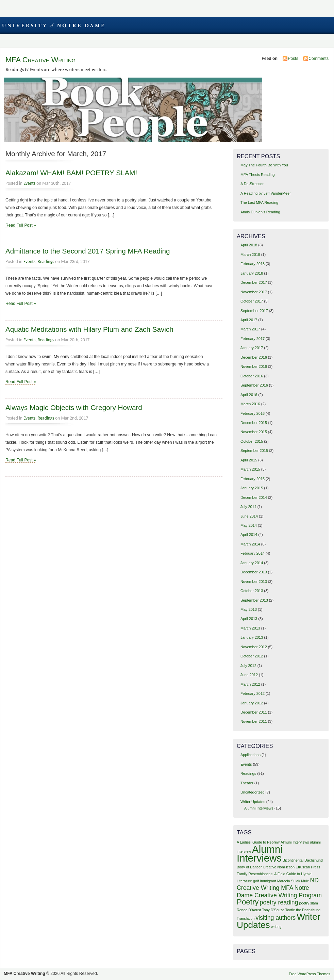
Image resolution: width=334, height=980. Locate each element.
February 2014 (253, 553)
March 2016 (250, 404)
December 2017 (254, 282)
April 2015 (249, 460)
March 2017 (250, 329)
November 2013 (254, 582)
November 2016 (254, 366)
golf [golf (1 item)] (256, 881)
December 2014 (254, 497)
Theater (247, 783)
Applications (250, 755)
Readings (46, 262)
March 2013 (250, 628)
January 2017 (252, 348)
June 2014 (249, 516)
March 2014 (250, 544)
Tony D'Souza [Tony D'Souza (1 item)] (273, 910)
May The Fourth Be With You (264, 165)
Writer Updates (253, 802)
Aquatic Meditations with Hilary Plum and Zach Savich (89, 329)
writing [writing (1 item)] (276, 927)
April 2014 (249, 535)
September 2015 (254, 451)
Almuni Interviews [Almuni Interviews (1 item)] (295, 842)
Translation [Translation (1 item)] (246, 918)
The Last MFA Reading (259, 202)
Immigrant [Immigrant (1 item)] (268, 881)
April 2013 (249, 619)
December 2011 (254, 712)
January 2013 (252, 637)
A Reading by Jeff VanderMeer (266, 193)
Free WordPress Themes (310, 974)
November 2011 (254, 721)
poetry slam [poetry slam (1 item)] (309, 903)
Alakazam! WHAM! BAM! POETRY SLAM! (71, 173)
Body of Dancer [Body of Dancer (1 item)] (249, 867)
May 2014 (249, 525)
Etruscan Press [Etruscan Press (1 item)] (308, 867)
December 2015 (254, 423)
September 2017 (254, 311)
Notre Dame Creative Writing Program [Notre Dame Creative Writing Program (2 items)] (279, 892)
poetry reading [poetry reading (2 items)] (279, 902)
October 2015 (252, 441)
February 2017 (253, 339)
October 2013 (252, 591)
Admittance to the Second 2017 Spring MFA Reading (88, 251)
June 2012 (249, 675)
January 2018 (252, 273)
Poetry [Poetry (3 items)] (248, 902)
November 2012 (254, 647)
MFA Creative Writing (40, 60)
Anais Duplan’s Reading (260, 212)
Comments (319, 59)
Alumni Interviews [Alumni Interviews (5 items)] (260, 854)
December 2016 (254, 357)
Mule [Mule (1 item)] (305, 881)
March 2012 (250, 684)
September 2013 (254, 600)
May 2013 (249, 609)
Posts (293, 59)
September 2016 (254, 385)
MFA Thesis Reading (258, 175)
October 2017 (252, 301)
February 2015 (253, 479)
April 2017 (249, 320)
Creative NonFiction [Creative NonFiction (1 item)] (279, 867)
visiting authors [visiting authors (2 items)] (275, 918)
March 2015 (250, 469)
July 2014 (248, 507)
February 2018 (253, 264)
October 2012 (252, 656)
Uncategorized (253, 792)
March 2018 (250, 255)
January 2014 (252, 563)
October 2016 (252, 376)
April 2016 (249, 395)
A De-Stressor (252, 184)
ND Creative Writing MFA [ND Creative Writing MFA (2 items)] (278, 884)
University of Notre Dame (53, 26)
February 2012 (253, 693)
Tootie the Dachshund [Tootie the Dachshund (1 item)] (303, 910)
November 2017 (254, 292)
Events (29, 183)
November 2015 (254, 432)
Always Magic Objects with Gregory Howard (74, 407)
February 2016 (253, 413)
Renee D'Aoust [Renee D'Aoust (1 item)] (249, 910)
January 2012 (252, 703)
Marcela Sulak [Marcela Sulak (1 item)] (289, 881)
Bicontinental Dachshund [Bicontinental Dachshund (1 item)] (303, 860)
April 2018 (249, 245)
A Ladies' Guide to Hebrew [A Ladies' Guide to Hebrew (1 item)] (258, 842)
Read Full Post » (21, 225)
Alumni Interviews (259, 808)
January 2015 (252, 488)
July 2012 (248, 666)
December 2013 (254, 572)
